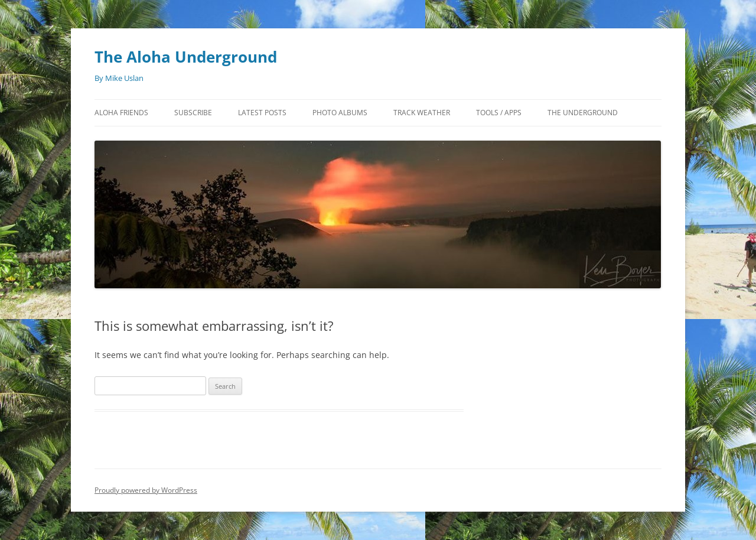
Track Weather (422, 113)
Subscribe (193, 113)
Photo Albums (340, 113)
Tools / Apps (499, 113)
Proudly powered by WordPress (146, 490)
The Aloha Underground (186, 57)
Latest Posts (262, 113)
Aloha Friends (121, 113)
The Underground (583, 113)
